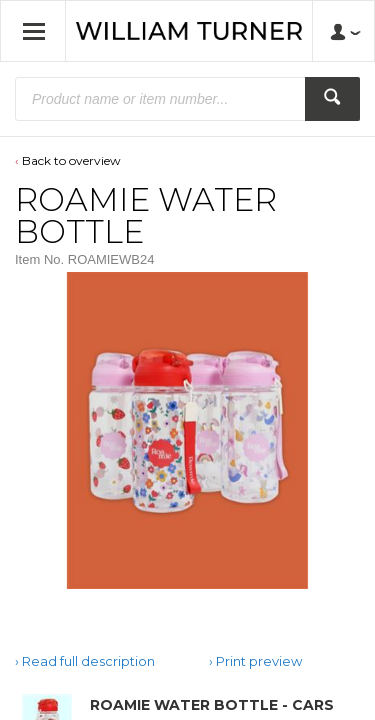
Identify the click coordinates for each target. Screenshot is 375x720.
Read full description (88, 661)
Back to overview (71, 160)
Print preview (259, 661)
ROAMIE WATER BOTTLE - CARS (212, 705)
